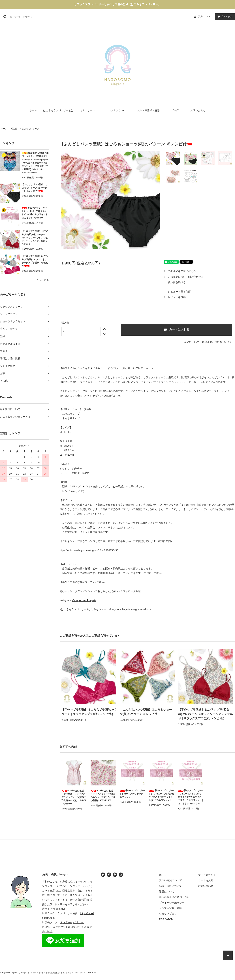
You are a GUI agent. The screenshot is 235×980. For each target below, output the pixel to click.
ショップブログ (168, 914)
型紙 (14, 129)
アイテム (224, 16)
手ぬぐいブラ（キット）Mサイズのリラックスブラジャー (132, 794)
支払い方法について (170, 880)
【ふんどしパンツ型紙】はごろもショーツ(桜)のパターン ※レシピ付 (146, 712)
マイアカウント (207, 875)
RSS (162, 919)
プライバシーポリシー (172, 903)
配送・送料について (170, 886)
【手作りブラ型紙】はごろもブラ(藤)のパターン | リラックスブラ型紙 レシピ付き (35, 261)
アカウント (204, 16)
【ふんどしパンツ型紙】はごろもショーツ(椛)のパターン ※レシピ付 (35, 188)
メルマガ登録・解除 (148, 110)
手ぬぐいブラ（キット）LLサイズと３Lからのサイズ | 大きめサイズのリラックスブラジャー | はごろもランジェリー (191, 797)
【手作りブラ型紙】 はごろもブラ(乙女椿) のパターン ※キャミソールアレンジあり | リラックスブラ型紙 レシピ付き (35, 238)
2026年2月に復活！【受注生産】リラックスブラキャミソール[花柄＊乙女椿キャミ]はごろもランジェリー (74, 797)
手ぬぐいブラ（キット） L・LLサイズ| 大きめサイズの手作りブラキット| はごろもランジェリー (35, 213)
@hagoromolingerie (84, 600)
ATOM (170, 919)
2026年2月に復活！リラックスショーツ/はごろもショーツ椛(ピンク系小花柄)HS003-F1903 (103, 796)
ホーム (33, 110)
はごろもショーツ (30, 129)
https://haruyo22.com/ (72, 922)
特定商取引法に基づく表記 (217, 342)
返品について (192, 342)
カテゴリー (88, 110)
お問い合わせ (198, 110)
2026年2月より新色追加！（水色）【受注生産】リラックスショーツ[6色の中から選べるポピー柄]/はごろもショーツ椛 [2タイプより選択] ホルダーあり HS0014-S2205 (35, 163)
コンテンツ (117, 110)
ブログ (175, 110)
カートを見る (206, 880)
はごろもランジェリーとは (58, 110)
